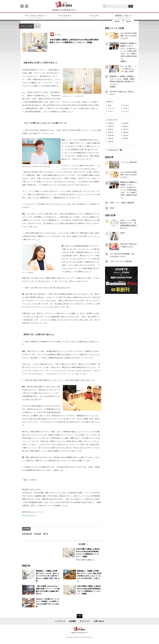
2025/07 (126, 136)
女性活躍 (38, 534)
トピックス (94, 17)
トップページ (60, 621)
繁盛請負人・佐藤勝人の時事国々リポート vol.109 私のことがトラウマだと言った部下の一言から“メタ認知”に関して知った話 (48, 576)
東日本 (117, 21)
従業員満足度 (27, 534)
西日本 (129, 21)
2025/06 (111, 139)
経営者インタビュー (124, 17)
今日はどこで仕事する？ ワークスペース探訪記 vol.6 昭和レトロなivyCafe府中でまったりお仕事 (48, 603)
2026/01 (126, 126)
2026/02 (111, 126)
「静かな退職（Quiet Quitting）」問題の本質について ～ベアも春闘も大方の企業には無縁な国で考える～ (48, 590)
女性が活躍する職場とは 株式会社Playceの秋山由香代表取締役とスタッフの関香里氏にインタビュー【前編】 (74, 41)
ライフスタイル (65, 17)
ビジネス (58, 35)
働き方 (46, 534)
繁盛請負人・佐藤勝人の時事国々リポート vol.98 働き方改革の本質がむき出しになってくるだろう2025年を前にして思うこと (89, 576)
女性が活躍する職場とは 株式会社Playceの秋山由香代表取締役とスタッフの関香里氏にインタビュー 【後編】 (88, 553)
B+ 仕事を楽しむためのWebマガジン (64, 6)
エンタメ (126, 111)
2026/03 (126, 123)
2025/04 (111, 142)
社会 (110, 105)
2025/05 (126, 139)
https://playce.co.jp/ (29, 515)
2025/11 (126, 129)
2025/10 (111, 132)
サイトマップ (85, 621)
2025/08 (111, 136)
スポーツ (126, 108)
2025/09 (126, 132)
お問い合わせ (99, 621)
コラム (110, 111)
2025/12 (111, 129)
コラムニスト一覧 (115, 150)
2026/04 (111, 123)
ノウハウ (111, 108)
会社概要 (72, 621)
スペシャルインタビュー (35, 17)
